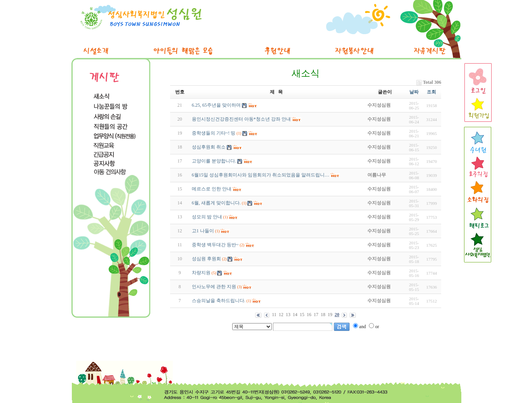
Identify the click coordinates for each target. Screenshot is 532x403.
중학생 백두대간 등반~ (215, 245)
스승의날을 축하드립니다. (219, 301)
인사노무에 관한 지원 (214, 287)
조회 (431, 92)
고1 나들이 (203, 231)
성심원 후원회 (206, 259)
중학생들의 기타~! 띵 (214, 133)
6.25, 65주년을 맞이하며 (216, 105)
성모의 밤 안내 (207, 217)
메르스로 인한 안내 (212, 189)
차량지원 (201, 273)
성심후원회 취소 (209, 147)
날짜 (414, 92)
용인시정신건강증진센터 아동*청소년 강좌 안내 (241, 119)
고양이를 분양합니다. (214, 161)
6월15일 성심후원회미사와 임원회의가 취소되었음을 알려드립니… (261, 175)
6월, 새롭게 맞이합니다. (216, 203)
